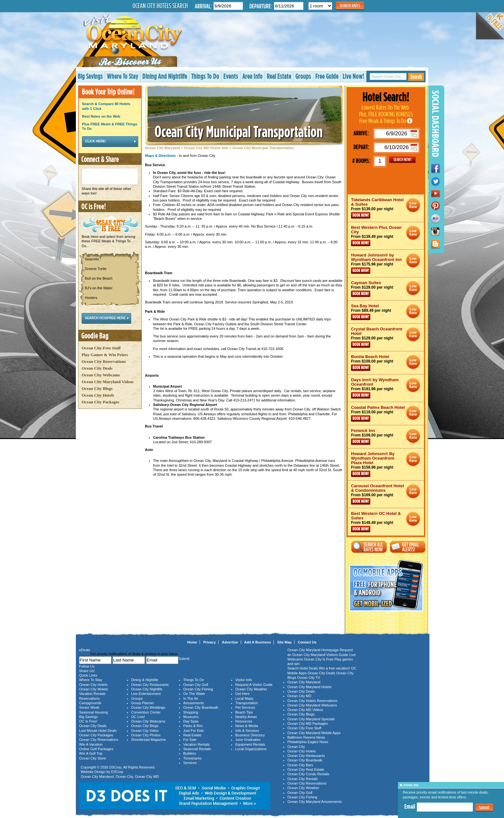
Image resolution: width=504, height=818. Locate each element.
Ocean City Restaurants (150, 685)
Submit (484, 808)
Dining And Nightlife (165, 76)
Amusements (194, 703)
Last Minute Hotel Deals (98, 731)
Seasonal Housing (93, 712)
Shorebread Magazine (148, 740)
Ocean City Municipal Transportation (239, 131)
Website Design (93, 772)
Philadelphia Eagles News (308, 742)
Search (416, 77)
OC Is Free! (88, 721)
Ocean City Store (93, 758)
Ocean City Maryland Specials (311, 719)
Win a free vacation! (334, 668)
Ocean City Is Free (319, 659)
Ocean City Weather (251, 689)
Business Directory (250, 735)
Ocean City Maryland (162, 148)
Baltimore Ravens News (306, 737)
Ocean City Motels (94, 689)
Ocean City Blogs (97, 388)
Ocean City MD (147, 777)
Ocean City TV (309, 678)
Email (410, 806)
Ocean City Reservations (104, 361)
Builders (190, 753)
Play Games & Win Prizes (105, 355)
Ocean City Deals (97, 368)
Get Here (243, 694)
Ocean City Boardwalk (201, 707)
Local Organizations (251, 749)
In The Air (191, 698)
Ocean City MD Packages (308, 724)
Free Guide (327, 76)
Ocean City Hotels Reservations (312, 701)
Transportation (247, 703)
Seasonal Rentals (197, 749)
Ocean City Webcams (101, 375)
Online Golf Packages (96, 749)
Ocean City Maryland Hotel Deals (413, 205)
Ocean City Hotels (98, 395)
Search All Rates (369, 547)
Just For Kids (194, 731)
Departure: (261, 6)
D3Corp (115, 767)
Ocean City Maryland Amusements (315, 802)
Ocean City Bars (300, 765)
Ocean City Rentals (303, 779)
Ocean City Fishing (198, 689)
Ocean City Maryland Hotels (309, 687)
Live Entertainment (146, 694)
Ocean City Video (145, 731)
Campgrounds (90, 703)
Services (190, 763)
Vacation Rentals (92, 694)
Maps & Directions (160, 156)
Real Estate (279, 76)
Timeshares (192, 758)
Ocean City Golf (196, 685)
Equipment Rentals (250, 744)
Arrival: (203, 6)
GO (402, 160)
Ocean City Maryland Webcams (312, 705)
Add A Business (258, 642)
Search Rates (350, 6)
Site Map (284, 642)
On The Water (194, 694)
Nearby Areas (246, 717)
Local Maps (244, 698)
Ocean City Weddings (148, 707)
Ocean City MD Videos (305, 710)
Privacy (209, 642)
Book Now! (361, 215)
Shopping (191, 712)
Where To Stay (123, 76)
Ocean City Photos (146, 735)
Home (192, 642)
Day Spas (191, 721)
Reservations (89, 698)
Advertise (230, 642)
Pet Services (245, 707)
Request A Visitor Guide (254, 685)
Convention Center (146, 712)
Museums (191, 717)
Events (231, 76)
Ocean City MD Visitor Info (206, 148)
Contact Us (307, 642)
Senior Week (89, 707)
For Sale (190, 740)
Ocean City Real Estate (306, 769)
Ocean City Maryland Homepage (313, 650)
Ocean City (124, 777)
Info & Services (247, 731)
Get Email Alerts (408, 547)
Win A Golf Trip (91, 753)
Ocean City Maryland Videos (108, 382)
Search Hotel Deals (303, 668)
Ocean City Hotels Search (160, 6)
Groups (303, 76)
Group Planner (143, 703)
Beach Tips (244, 712)
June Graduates (248, 740)
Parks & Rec (193, 726)
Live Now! (353, 76)
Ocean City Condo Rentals (308, 774)
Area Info (252, 76)
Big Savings (90, 76)
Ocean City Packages (100, 402)
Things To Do (205, 76)
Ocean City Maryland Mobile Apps (314, 733)
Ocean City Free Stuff (101, 348)
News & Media (247, 726)
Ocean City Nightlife (147, 689)
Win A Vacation (91, 744)
